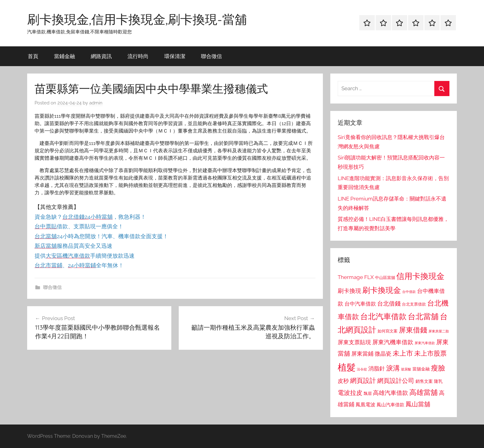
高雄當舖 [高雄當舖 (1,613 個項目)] (423, 392)
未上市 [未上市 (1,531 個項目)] (403, 353)
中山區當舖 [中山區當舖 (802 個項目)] (385, 278)
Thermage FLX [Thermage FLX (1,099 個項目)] (356, 277)
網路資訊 (101, 56)
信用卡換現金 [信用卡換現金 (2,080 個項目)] (420, 276)
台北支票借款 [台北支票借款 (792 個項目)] (414, 304)
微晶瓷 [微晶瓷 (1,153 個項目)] (383, 354)
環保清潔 (175, 56)
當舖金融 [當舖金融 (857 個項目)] (421, 369)
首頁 (33, 56)
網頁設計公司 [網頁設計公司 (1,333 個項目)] (396, 381)
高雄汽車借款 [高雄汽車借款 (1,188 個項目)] (390, 393)
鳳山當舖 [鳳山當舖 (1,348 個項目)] (418, 404)
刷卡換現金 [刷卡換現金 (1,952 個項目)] (382, 290)
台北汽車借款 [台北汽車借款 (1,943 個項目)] (383, 316)
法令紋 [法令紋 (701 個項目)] (362, 369)
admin (96, 103)
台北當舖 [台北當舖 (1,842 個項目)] (423, 317)
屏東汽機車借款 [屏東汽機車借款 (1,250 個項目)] (393, 342)
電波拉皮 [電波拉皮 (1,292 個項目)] (350, 393)
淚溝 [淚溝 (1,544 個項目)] (393, 368)
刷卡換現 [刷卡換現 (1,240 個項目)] (349, 291)
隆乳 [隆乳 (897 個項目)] (438, 381)
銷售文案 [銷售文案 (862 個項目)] (424, 381)
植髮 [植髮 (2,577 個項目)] (347, 367)
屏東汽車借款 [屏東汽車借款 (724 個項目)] (425, 343)
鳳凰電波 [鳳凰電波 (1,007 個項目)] (365, 405)
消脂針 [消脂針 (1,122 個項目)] (377, 369)
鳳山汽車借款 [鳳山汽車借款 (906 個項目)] (390, 405)
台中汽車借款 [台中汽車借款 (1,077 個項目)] (360, 304)
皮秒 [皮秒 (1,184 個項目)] (343, 381)
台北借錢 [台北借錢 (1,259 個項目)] (389, 303)
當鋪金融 (65, 56)
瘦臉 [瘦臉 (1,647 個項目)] (438, 368)
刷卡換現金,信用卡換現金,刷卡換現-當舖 (137, 19)
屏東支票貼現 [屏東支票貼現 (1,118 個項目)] (354, 342)
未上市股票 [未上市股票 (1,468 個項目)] (430, 353)
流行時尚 (138, 56)
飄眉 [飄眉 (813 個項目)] (368, 393)
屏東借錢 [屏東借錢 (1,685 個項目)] (413, 330)
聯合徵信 (211, 56)
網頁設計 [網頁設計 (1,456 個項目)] (363, 380)
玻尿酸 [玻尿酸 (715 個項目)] (406, 369)
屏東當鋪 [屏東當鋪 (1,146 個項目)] (362, 354)
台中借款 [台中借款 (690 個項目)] (409, 292)
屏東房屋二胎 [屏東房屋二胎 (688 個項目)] (439, 331)
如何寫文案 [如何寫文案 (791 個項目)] (388, 331)
